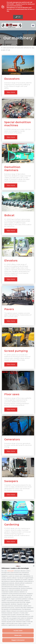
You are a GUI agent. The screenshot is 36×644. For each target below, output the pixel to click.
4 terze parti (10, 571)
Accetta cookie (18, 631)
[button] (34, 566)
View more (11, 92)
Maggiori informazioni (18, 640)
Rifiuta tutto (18, 635)
